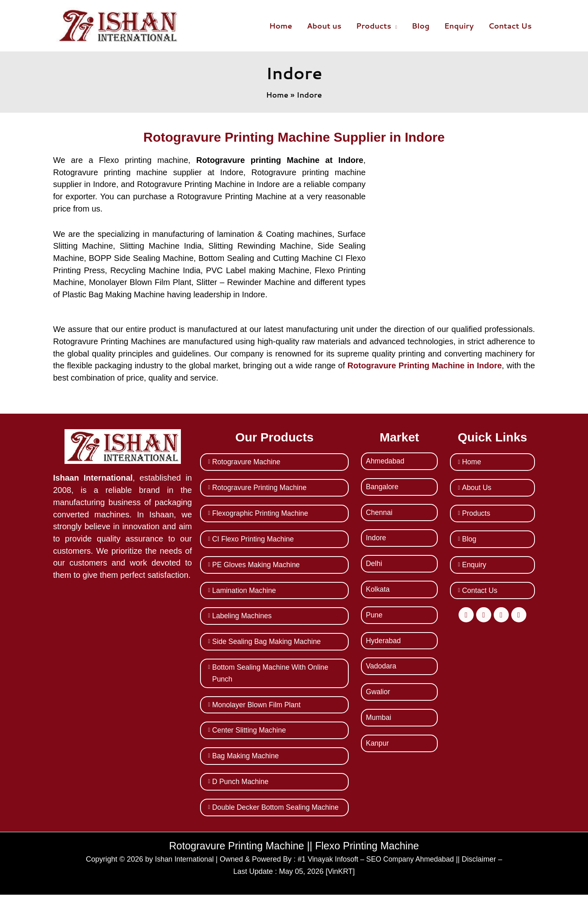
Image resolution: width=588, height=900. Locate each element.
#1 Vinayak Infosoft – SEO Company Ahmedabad (376, 864)
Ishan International (182, 864)
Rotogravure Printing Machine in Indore (425, 365)
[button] (394, 26)
